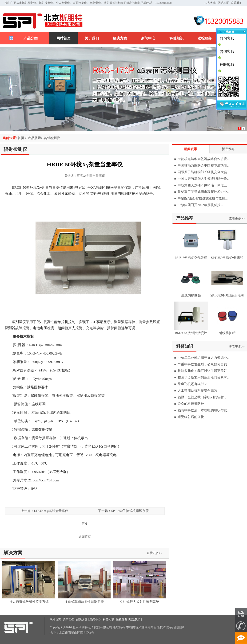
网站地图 (223, 3)
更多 (85, 524)
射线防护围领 (191, 295)
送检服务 (205, 38)
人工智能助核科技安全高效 (197, 391)
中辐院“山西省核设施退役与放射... (203, 198)
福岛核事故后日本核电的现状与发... (204, 410)
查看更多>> (154, 553)
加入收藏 (210, 3)
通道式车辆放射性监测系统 (84, 602)
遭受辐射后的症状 (191, 417)
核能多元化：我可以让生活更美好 (202, 371)
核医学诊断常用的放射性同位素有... (204, 377)
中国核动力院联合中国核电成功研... (204, 166)
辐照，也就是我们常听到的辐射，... (204, 397)
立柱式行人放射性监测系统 (139, 602)
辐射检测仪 (52, 138)
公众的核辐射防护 (191, 404)
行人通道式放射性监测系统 (29, 602)
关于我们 (92, 38)
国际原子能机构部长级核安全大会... (204, 172)
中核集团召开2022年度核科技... (200, 205)
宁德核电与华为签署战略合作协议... (204, 159)
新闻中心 (148, 38)
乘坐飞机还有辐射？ (192, 384)
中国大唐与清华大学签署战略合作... (204, 179)
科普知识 (176, 38)
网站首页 (64, 38)
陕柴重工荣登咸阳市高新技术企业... (204, 192)
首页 (21, 138)
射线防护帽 (227, 333)
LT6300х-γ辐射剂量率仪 (51, 511)
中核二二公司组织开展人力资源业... (204, 358)
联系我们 (237, 3)
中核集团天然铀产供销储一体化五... (204, 185)
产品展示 (34, 138)
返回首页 (85, 537)
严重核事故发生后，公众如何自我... (204, 364)
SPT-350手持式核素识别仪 (130, 511)
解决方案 (120, 38)
